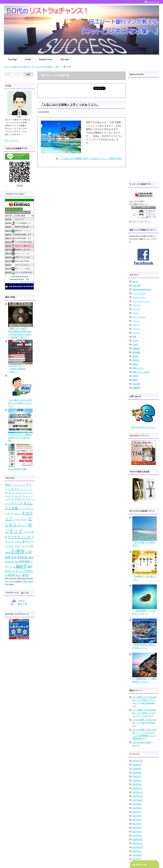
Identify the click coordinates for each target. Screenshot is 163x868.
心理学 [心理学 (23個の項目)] (18, 552)
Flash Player (28, 582)
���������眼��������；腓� (19, 278)
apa (134, 745)
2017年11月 (138, 796)
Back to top (141, 865)
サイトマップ (153, 2)
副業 (134, 337)
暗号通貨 (136, 352)
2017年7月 (137, 812)
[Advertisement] (144, 128)
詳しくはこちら (12, 140)
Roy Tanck (9, 582)
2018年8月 (137, 773)
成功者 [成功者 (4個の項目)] (8, 562)
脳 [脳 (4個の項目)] (14, 567)
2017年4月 (137, 824)
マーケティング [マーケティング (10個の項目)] (19, 537)
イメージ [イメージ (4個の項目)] (24, 489)
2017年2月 (137, 832)
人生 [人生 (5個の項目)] (31, 546)
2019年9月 (137, 765)
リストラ (136, 333)
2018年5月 (137, 780)
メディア (136, 325)
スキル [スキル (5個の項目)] (18, 499)
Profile (28, 59)
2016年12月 (138, 839)
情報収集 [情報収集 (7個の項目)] (22, 557)
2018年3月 (137, 784)
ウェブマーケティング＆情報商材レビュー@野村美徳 (144, 736)
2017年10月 (138, 800)
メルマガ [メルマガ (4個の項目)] (18, 542)
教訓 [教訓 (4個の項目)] (17, 562)
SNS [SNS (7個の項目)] (8, 485)
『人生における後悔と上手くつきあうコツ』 (70, 105)
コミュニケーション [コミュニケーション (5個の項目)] (20, 496)
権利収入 (136, 360)
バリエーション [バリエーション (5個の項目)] (20, 519)
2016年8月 (137, 855)
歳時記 (135, 364)
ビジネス (136, 309)
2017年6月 (137, 816)
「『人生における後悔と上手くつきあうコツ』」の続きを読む (90, 158)
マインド (136, 321)
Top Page (12, 59)
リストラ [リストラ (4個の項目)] (25, 546)
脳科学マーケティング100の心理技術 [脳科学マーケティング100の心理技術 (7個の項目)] (19, 571)
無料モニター (138, 368)
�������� (26, 282)
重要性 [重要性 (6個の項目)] (26, 575)
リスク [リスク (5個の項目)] (17, 546)
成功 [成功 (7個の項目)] (31, 557)
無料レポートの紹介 (141, 372)
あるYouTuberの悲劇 (141, 742)
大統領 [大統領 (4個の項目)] (8, 553)
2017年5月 (137, 820)
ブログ (135, 313)
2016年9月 (137, 851)
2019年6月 (137, 769)
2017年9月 (137, 804)
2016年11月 (138, 843)
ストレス (136, 305)
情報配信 (136, 348)
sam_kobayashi (148, 703)
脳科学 (135, 380)
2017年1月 (137, 836)
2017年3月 (137, 828)
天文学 (135, 341)
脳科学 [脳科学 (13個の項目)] (21, 566)
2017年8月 (137, 808)
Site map (65, 59)
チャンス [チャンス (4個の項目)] (22, 509)
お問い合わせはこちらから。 (144, 427)
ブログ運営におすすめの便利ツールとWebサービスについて (144, 700)
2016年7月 (137, 859)
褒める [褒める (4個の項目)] (19, 575)
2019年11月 (138, 761)
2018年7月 (137, 777)
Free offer (137, 286)
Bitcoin (135, 282)
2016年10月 (138, 847)
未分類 (135, 356)
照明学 (135, 376)
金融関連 (136, 388)
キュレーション (139, 297)
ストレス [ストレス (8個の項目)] (17, 503)
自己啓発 (136, 384)
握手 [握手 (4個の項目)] (13, 562)
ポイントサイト (139, 317)
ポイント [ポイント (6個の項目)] (22, 525)
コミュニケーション (141, 301)
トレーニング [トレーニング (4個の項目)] (16, 514)
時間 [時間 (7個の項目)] (22, 562)
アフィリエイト (139, 293)
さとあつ (145, 716)
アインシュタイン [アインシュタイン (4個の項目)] (18, 485)
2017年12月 (138, 792)
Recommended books (142, 289)
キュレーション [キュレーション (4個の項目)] (22, 493)
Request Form (46, 59)
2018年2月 (137, 788)
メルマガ (136, 329)
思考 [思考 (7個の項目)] (14, 557)
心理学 (135, 345)
